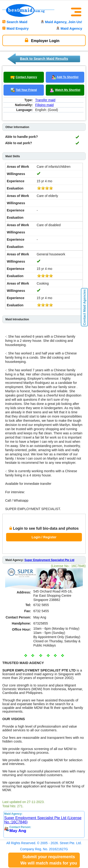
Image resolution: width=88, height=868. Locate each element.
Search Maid (15, 22)
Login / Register (44, 537)
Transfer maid (45, 100)
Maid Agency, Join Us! (61, 22)
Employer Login (42, 40)
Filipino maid (44, 105)
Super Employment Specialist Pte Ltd (49, 560)
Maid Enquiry (15, 28)
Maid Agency (69, 28)
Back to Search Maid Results (44, 59)
